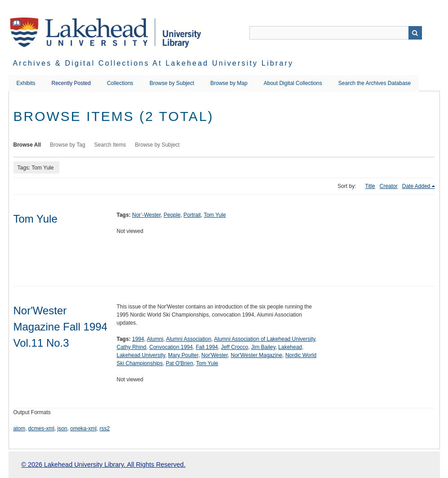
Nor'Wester (215, 355)
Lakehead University (141, 355)
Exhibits (26, 83)
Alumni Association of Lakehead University (264, 339)
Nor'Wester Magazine (256, 355)
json (62, 429)
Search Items (110, 145)
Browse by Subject (172, 83)
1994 (138, 339)
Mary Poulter (183, 355)
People (172, 215)
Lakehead (290, 347)
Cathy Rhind (132, 347)
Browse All (27, 145)
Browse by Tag (68, 145)
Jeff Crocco (235, 347)
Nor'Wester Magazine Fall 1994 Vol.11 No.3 (60, 327)
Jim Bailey (263, 347)
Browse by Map (229, 83)
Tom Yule (35, 219)
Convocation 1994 (171, 347)
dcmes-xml (41, 429)
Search (415, 33)
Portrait (192, 215)
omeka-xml (83, 429)
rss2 (105, 429)
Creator (389, 186)
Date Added (416, 186)
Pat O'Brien (180, 363)
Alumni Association (189, 339)
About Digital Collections (293, 83)
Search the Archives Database (375, 83)
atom (20, 429)
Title (370, 186)
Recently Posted (71, 83)
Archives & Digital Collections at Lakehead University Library (153, 63)
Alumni (155, 339)
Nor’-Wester (146, 215)
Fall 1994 (207, 347)
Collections (120, 83)
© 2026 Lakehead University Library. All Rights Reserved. (103, 465)
